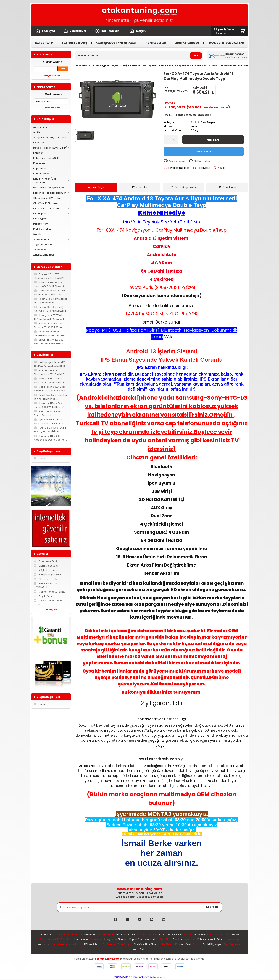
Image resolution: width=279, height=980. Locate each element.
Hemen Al (213, 139)
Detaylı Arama (51, 75)
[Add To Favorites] (176, 167)
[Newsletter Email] (140, 907)
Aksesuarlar (40, 127)
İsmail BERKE (55, 939)
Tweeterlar (40, 250)
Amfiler (37, 132)
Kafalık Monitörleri (155, 934)
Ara (63, 68)
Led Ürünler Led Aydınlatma (49, 188)
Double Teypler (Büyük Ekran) (50, 148)
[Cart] (225, 31)
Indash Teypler (112, 934)
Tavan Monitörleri (133, 934)
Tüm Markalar (51, 108)
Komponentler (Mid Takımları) (44, 181)
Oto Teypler (40, 219)
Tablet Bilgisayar (135, 950)
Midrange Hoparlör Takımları (50, 193)
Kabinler (38, 153)
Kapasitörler (40, 168)
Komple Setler (41, 174)
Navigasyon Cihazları (146, 939)
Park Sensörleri (42, 229)
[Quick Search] (45, 69)
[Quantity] (171, 139)
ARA (196, 55)
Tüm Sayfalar (51, 610)
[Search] (139, 56)
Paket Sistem (41, 224)
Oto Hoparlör (41, 214)
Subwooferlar (41, 239)
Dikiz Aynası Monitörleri (181, 934)
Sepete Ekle (204, 151)
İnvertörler (225, 939)
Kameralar (40, 163)
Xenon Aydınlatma (44, 255)
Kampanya (98, 944)
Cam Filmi (39, 143)
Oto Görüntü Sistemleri (46, 203)
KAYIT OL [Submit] (212, 907)
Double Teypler (93, 934)
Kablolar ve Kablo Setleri (47, 158)
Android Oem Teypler (205, 122)
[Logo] (139, 15)
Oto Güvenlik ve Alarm (46, 208)
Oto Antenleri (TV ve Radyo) (49, 198)
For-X (194, 126)
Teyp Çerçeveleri (43, 245)
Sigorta (37, 234)
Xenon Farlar (176, 950)
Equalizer (212, 939)
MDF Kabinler (147, 944)
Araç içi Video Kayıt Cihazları (50, 137)
